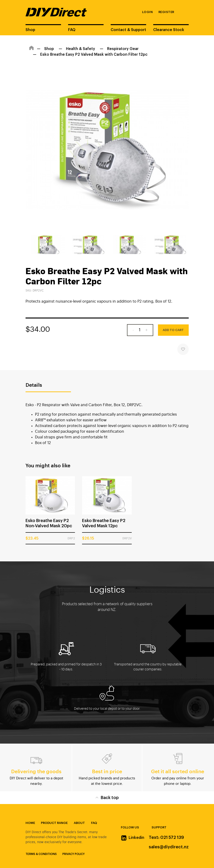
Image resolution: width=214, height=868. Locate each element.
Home (30, 823)
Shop (30, 30)
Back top (107, 797)
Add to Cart (173, 330)
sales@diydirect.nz (169, 847)
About (79, 823)
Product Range (54, 823)
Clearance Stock (169, 30)
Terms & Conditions (41, 854)
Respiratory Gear (123, 49)
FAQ (72, 30)
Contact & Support (128, 30)
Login (148, 12)
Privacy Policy (74, 854)
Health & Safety (81, 49)
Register (166, 12)
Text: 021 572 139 (166, 837)
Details (34, 385)
